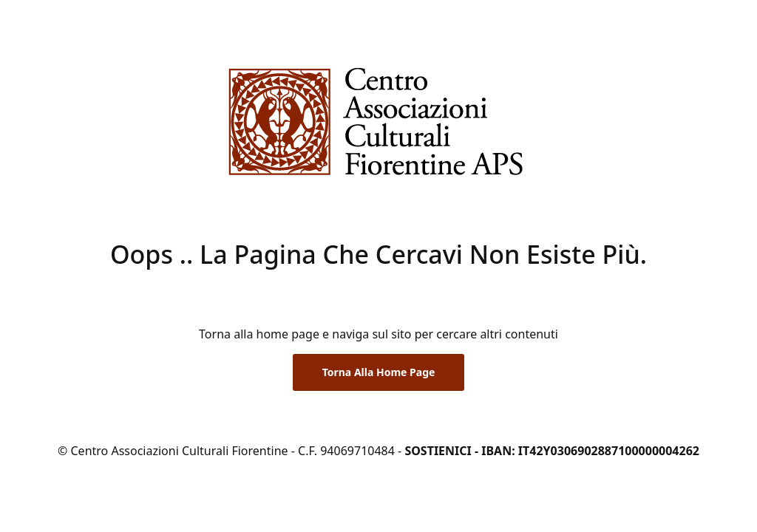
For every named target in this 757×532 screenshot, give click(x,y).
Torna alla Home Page (379, 372)
